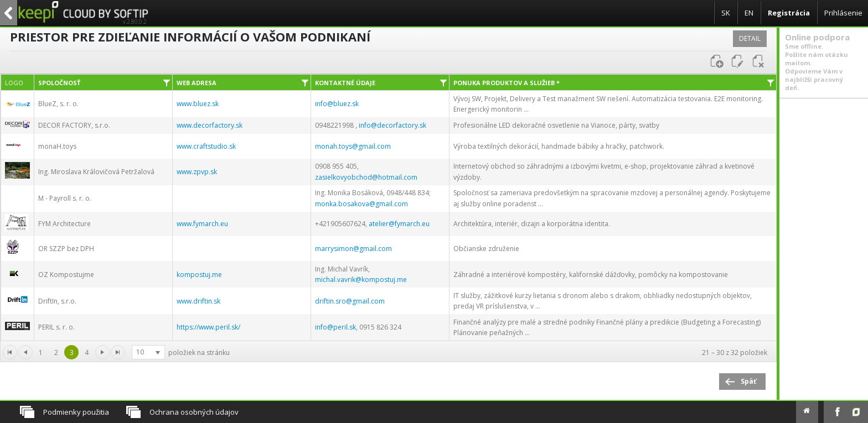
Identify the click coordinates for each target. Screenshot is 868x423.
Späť (748, 381)
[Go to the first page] (10, 352)
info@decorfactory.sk (392, 125)
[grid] (388, 216)
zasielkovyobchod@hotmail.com (366, 177)
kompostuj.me (199, 275)
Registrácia (789, 13)
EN (749, 13)
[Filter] (167, 82)
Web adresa (197, 83)
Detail (750, 38)
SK (726, 13)
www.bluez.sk (198, 104)
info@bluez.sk (337, 104)
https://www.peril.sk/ (208, 327)
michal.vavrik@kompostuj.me (361, 280)
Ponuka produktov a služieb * (507, 83)
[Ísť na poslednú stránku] (118, 352)
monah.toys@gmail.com (353, 146)
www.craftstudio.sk (206, 146)
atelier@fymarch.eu (399, 224)
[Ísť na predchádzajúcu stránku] (25, 352)
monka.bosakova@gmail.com (361, 204)
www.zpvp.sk (197, 172)
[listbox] (148, 352)
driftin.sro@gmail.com (350, 301)
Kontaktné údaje (345, 83)
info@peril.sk (335, 327)
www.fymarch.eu (202, 224)
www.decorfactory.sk (210, 125)
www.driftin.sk (198, 301)
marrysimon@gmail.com (353, 249)
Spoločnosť (59, 83)
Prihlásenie (843, 13)
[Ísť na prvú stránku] (102, 352)
